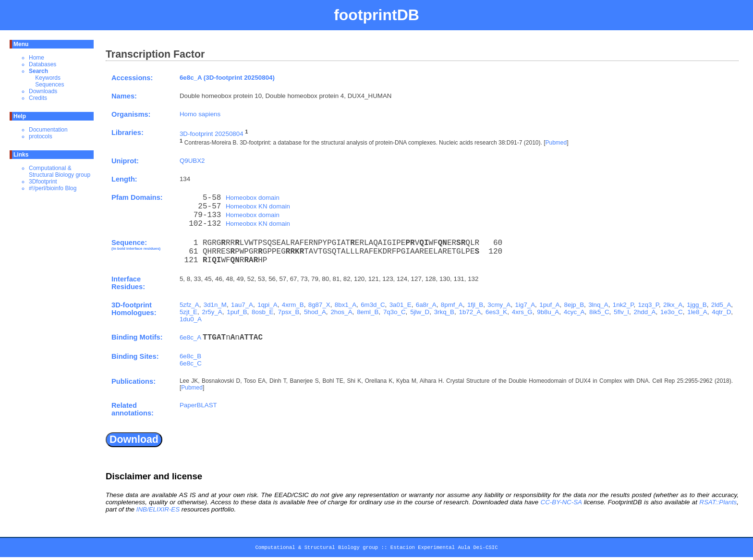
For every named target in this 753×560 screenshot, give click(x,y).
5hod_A (315, 312)
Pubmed (556, 143)
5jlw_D (420, 312)
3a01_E (401, 305)
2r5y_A (212, 312)
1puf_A (549, 305)
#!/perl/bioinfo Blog (53, 188)
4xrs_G (522, 312)
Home (36, 58)
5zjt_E (188, 312)
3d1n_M (215, 305)
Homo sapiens (200, 114)
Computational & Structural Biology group (60, 171)
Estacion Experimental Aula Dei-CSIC (444, 549)
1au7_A (242, 305)
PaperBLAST (198, 405)
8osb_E (262, 312)
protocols (41, 136)
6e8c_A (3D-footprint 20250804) (227, 78)
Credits (38, 98)
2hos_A (341, 312)
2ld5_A (721, 305)
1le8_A (697, 312)
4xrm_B (293, 305)
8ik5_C (599, 312)
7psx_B (289, 312)
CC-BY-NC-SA (561, 502)
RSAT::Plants (718, 502)
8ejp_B (574, 305)
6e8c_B (190, 356)
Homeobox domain (253, 198)
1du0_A (191, 319)
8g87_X (319, 305)
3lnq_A (598, 305)
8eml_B (368, 312)
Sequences (49, 85)
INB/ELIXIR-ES (158, 509)
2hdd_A (644, 312)
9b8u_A (548, 312)
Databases (43, 64)
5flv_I (621, 312)
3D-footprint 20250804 (212, 134)
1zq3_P (648, 305)
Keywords (48, 78)
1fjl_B (475, 305)
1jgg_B (697, 305)
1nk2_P (623, 305)
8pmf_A (452, 305)
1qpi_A (267, 305)
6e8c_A (190, 337)
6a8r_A (426, 305)
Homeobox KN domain (258, 206)
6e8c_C (191, 363)
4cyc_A (574, 312)
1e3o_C (672, 312)
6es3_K (496, 312)
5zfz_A (189, 305)
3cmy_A (499, 305)
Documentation (48, 130)
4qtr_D (721, 312)
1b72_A (470, 312)
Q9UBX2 (192, 161)
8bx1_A (346, 305)
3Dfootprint (43, 182)
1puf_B (237, 312)
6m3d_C (373, 305)
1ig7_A (525, 305)
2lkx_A (673, 305)
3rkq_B (444, 312)
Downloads (43, 91)
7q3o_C (395, 312)
